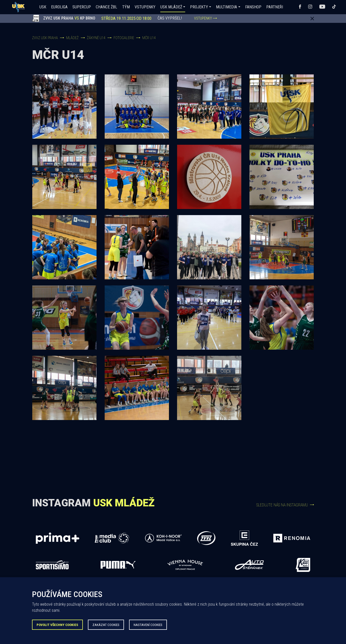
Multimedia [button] (226, 7)
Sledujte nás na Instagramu (285, 505)
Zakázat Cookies (106, 625)
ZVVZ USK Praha (45, 38)
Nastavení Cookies (148, 625)
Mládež (72, 38)
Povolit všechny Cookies (57, 625)
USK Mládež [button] (171, 7)
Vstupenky (145, 7)
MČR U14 (149, 38)
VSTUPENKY (206, 18)
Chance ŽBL (106, 7)
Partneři (275, 7)
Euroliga (59, 7)
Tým (126, 7)
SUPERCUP (82, 7)
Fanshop (253, 7)
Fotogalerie (124, 38)
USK (43, 7)
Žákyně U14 (96, 38)
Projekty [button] (199, 7)
